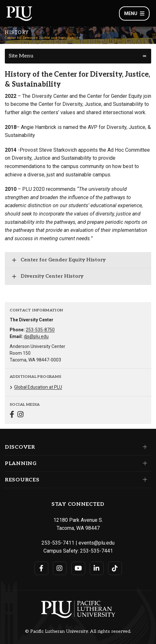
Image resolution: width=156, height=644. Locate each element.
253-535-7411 (58, 543)
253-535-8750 (40, 330)
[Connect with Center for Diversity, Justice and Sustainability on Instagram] (20, 415)
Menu (134, 13)
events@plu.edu (96, 543)
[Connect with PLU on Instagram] (60, 568)
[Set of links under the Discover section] (144, 447)
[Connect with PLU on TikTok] (115, 568)
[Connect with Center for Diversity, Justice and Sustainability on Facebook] (12, 415)
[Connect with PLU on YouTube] (78, 568)
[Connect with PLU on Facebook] (41, 568)
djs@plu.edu (36, 336)
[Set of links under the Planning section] (144, 463)
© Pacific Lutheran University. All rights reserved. (78, 631)
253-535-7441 (96, 551)
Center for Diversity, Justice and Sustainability (43, 38)
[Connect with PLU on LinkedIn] (97, 568)
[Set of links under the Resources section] (144, 480)
